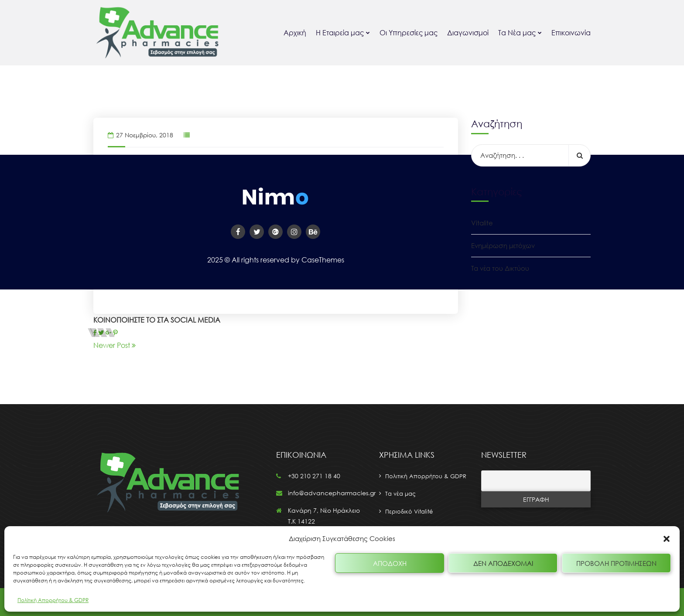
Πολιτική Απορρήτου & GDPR (426, 476)
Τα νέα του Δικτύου (500, 268)
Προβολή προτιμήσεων (616, 563)
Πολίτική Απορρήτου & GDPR (53, 600)
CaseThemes (323, 260)
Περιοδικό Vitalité (409, 511)
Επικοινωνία (571, 33)
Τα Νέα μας (517, 33)
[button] (667, 539)
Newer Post (115, 345)
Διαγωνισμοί (468, 33)
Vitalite (482, 223)
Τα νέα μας (400, 493)
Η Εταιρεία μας (340, 33)
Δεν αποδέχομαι (503, 563)
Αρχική (295, 33)
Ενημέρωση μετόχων (503, 245)
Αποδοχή (390, 563)
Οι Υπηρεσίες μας (409, 33)
